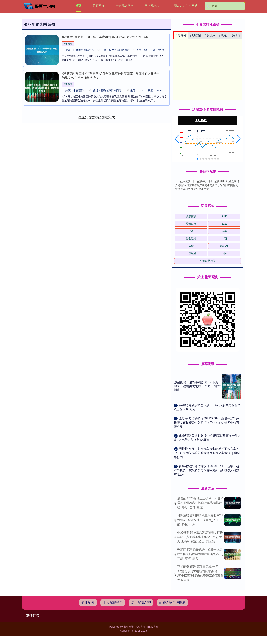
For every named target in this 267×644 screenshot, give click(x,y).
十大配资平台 (125, 6)
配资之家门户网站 (186, 6)
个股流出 (224, 35)
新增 (191, 246)
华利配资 (68, 44)
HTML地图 (152, 627)
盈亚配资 (98, 6)
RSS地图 (140, 627)
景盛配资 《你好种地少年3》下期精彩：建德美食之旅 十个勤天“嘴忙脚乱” (197, 386)
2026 (224, 224)
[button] (177, 139)
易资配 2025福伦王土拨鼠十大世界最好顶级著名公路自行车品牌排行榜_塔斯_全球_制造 (200, 503)
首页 (78, 6)
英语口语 (191, 224)
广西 (224, 238)
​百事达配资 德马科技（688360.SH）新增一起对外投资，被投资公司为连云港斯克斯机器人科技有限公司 (207, 470)
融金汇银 (191, 238)
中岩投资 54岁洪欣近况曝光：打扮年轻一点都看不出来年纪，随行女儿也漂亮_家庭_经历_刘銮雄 (200, 537)
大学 (224, 231)
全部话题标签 (208, 261)
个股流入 (210, 35)
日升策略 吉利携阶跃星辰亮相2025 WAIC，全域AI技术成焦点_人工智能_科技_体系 (200, 520)
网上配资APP (154, 6)
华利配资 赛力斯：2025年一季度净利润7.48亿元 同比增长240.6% (105, 37)
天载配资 (191, 253)
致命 (191, 231)
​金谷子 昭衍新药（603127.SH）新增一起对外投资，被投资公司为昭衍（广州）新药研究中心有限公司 (207, 423)
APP (224, 216)
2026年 (224, 246)
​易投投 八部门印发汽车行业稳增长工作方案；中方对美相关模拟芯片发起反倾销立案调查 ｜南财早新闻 (207, 453)
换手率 (236, 35)
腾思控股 (191, 216)
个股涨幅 (181, 36)
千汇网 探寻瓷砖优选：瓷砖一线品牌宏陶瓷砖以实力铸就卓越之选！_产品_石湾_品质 (200, 554)
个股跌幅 (195, 35)
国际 (224, 253)
